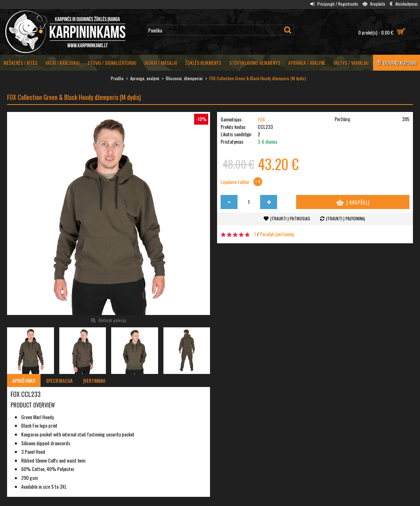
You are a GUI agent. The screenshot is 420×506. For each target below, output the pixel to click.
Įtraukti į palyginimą (346, 218)
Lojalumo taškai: (235, 182)
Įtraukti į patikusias (290, 218)
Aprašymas (24, 380)
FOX (261, 119)
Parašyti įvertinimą (277, 234)
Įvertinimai (94, 380)
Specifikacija (59, 380)
